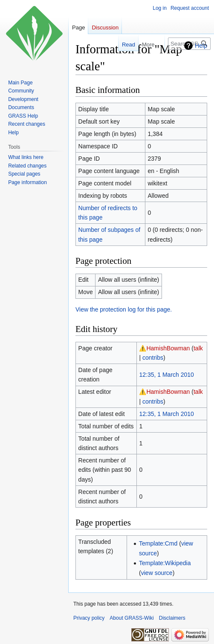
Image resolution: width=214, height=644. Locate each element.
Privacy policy (89, 618)
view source (157, 573)
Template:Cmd (158, 543)
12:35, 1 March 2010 (166, 375)
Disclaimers (172, 618)
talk (198, 348)
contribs (153, 358)
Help (201, 46)
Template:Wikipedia (165, 563)
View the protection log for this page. (124, 309)
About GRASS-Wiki (132, 618)
